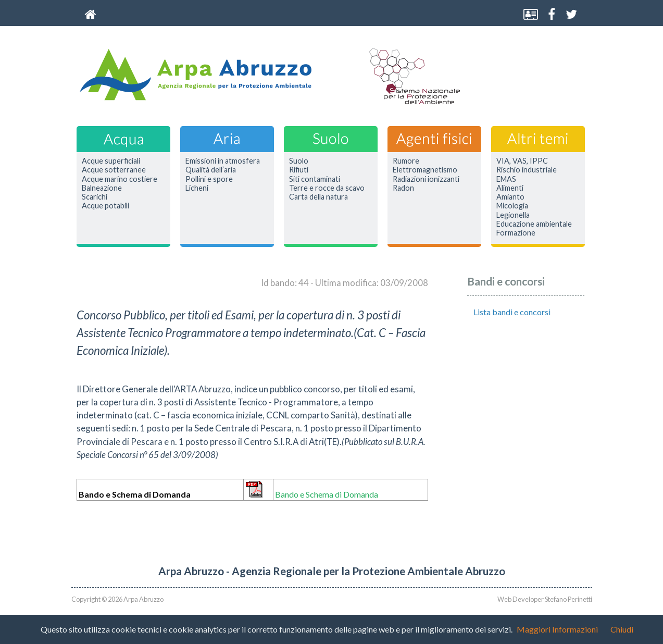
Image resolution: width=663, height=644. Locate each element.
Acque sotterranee (114, 170)
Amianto (510, 197)
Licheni (197, 188)
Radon (403, 188)
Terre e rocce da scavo (327, 188)
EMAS (506, 179)
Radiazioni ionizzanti (426, 179)
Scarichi (95, 197)
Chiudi (622, 629)
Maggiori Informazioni (557, 629)
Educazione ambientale (534, 224)
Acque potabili (105, 206)
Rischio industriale (527, 170)
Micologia (512, 206)
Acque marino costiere (120, 179)
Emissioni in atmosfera (223, 161)
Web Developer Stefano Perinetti (545, 599)
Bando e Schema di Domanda (327, 494)
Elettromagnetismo (425, 170)
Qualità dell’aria (211, 170)
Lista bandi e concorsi (512, 312)
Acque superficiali (111, 161)
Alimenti (510, 188)
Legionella (513, 215)
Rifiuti (299, 170)
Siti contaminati (315, 179)
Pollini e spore (209, 179)
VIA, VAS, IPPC (522, 161)
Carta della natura (318, 197)
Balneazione (102, 188)
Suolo (299, 161)
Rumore (406, 161)
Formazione (516, 233)
